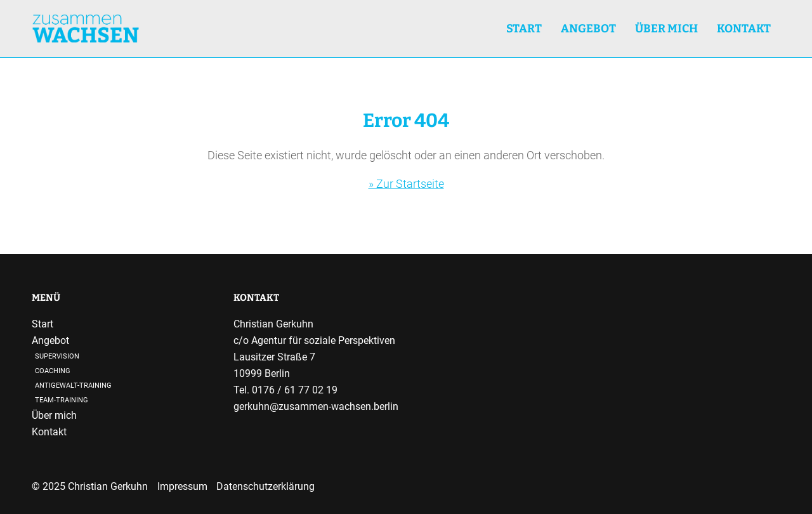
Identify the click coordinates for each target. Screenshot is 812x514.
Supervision (57, 356)
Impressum (182, 486)
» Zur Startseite (406, 184)
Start (524, 29)
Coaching (53, 371)
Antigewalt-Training (73, 385)
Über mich (666, 29)
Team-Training (62, 400)
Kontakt (744, 29)
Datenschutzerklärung (265, 486)
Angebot (50, 340)
